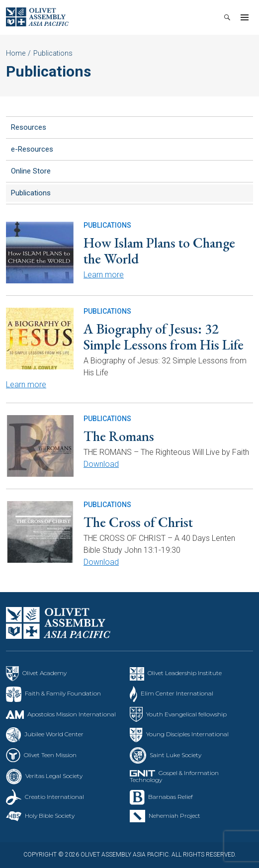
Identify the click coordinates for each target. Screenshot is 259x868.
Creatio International (54, 797)
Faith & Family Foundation (63, 693)
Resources (29, 127)
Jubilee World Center (54, 734)
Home (16, 53)
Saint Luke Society (175, 755)
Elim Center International (177, 693)
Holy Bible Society (50, 816)
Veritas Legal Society (54, 776)
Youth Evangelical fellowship (186, 714)
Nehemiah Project (174, 816)
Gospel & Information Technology (174, 776)
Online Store (31, 171)
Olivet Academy (44, 673)
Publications (31, 193)
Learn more (104, 275)
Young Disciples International (187, 734)
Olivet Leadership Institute (185, 673)
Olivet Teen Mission (50, 755)
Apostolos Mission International (72, 714)
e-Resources (32, 149)
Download (101, 464)
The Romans (119, 436)
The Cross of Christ (138, 522)
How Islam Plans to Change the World (159, 251)
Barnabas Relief (171, 797)
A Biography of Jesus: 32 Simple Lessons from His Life (164, 337)
